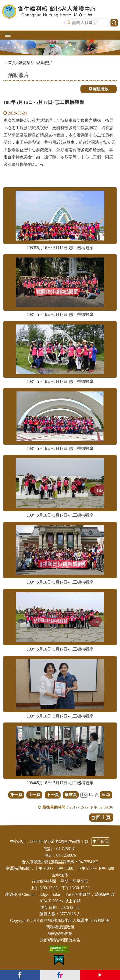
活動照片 (45, 63)
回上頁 (104, 818)
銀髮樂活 (26, 63)
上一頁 (34, 795)
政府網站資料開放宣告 (60, 940)
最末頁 (71, 795)
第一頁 (16, 795)
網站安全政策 (60, 934)
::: (5, 63)
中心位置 (101, 842)
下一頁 (53, 795)
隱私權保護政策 (60, 927)
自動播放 (99, 89)
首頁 (12, 63)
